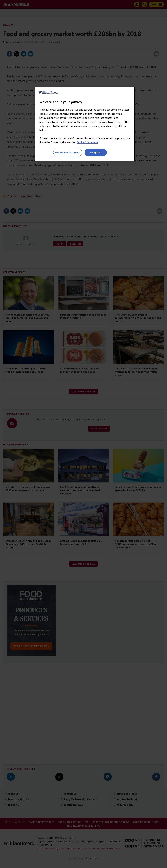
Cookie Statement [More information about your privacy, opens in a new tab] (88, 142)
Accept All (96, 152)
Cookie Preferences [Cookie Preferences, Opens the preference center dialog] (68, 152)
